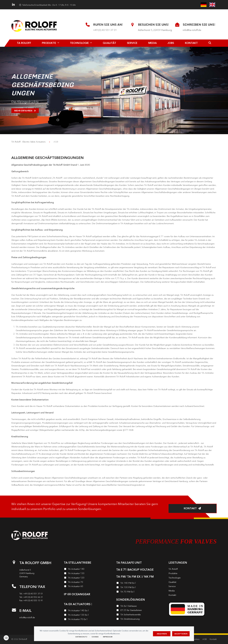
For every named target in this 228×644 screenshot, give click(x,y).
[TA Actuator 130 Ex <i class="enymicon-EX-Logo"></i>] (88, 615)
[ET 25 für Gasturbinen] (140, 611)
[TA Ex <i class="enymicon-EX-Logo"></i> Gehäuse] (140, 606)
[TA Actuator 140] (88, 569)
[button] (210, 43)
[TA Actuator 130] (88, 574)
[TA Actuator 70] (88, 583)
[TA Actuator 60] (88, 587)
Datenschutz (81, 637)
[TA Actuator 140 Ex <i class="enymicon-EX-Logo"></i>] (88, 611)
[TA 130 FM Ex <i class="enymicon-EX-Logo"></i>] (140, 588)
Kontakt (213, 639)
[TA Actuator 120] (88, 578)
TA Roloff (23, 639)
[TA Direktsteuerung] (140, 619)
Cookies (95, 637)
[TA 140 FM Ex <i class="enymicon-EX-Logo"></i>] (140, 583)
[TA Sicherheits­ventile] (140, 615)
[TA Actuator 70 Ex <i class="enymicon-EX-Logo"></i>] (88, 620)
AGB (205, 639)
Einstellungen (6, 638)
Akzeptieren (181, 634)
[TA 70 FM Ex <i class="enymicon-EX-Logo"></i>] (140, 592)
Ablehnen (162, 634)
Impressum (108, 637)
